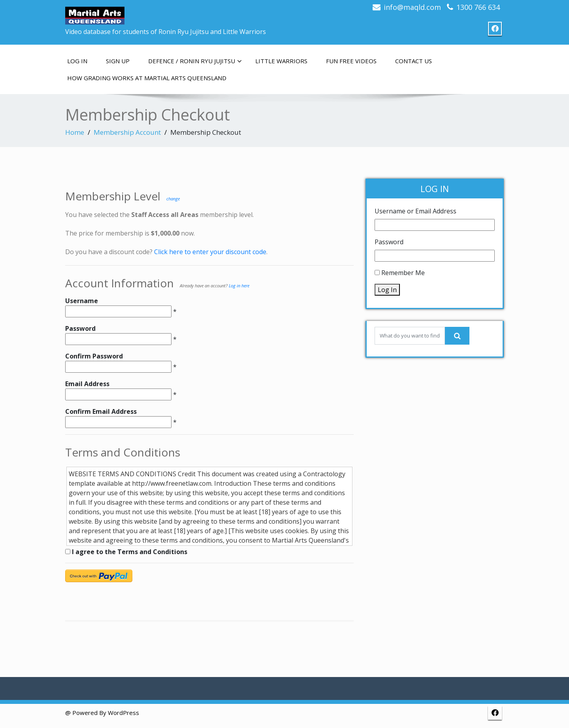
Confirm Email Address (101, 411)
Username (82, 301)
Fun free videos (351, 61)
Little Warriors (281, 61)
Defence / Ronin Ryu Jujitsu (195, 61)
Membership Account (127, 132)
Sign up (118, 61)
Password (80, 328)
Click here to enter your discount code (210, 252)
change (173, 199)
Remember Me (403, 273)
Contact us (414, 61)
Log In (77, 61)
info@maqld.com (412, 7)
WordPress (123, 713)
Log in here (239, 286)
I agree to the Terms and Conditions (126, 552)
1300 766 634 (478, 7)
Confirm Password (94, 356)
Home (75, 132)
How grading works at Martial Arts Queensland (147, 78)
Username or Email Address (415, 211)
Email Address (87, 384)
